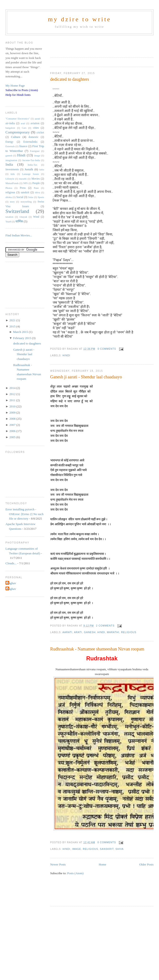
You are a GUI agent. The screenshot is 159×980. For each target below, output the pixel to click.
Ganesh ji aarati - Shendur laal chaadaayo (86, 377)
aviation (35, 123)
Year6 (8, 222)
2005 (13, 437)
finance (23, 146)
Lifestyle (10, 179)
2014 (13, 388)
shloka (9, 197)
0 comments (107, 349)
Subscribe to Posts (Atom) (22, 90)
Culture (16, 137)
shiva (119, 849)
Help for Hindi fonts (18, 95)
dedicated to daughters (70, 79)
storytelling (26, 202)
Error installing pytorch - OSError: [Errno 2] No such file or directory (24, 514)
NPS (26, 183)
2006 (13, 431)
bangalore (10, 128)
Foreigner (35, 151)
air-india (10, 123)
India (9, 164)
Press (23, 188)
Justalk (29, 169)
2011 (13, 400)
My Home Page (15, 86)
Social (20, 197)
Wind (36, 217)
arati (78, 632)
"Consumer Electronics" (18, 119)
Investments (12, 170)
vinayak (23, 217)
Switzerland (17, 211)
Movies (35, 179)
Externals (10, 146)
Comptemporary (18, 132)
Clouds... (11, 563)
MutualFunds (12, 183)
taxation (9, 217)
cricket (40, 133)
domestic (33, 137)
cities (36, 128)
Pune (36, 188)
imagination (11, 160)
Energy (9, 142)
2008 (13, 419)
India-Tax (33, 165)
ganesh (90, 632)
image (77, 849)
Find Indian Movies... (19, 235)
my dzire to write (80, 19)
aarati (67, 632)
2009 (13, 413)
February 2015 (22, 338)
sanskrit (107, 849)
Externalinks (30, 142)
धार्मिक (19, 221)
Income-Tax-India (31, 160)
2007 (13, 425)
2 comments (105, 626)
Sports (41, 197)
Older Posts (146, 864)
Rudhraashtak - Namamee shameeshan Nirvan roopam (97, 649)
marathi (113, 632)
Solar (31, 197)
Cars (24, 128)
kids (13, 174)
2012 (13, 394)
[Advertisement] (84, 45)
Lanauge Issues (30, 174)
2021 (13, 320)
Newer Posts (58, 864)
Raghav (11, 583)
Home (103, 864)
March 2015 (21, 332)
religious (129, 632)
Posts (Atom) (75, 873)
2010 (13, 406)
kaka (42, 170)
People (36, 183)
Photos (9, 188)
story (12, 202)
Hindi (67, 355)
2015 (13, 326)
